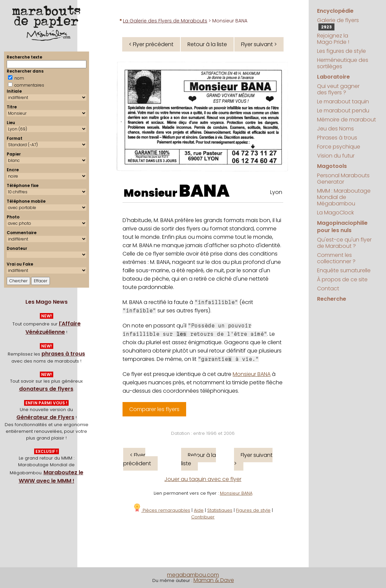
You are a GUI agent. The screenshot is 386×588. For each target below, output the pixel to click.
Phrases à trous (337, 138)
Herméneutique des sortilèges (343, 63)
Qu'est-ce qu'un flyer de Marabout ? (344, 243)
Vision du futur (336, 156)
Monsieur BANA (252, 374)
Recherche (332, 299)
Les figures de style (341, 51)
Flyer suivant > (259, 44)
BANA (204, 191)
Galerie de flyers (338, 23)
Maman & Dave (214, 580)
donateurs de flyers (46, 389)
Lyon (276, 192)
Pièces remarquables (162, 510)
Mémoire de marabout (346, 120)
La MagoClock (335, 213)
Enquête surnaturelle (344, 270)
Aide (199, 510)
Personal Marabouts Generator (343, 179)
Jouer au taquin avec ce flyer (203, 479)
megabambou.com (193, 575)
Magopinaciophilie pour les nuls (342, 227)
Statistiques (220, 510)
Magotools (332, 166)
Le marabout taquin (343, 102)
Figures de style (253, 510)
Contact (328, 288)
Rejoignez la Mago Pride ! (333, 39)
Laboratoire (333, 77)
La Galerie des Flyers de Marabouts (165, 21)
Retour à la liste (207, 44)
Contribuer (203, 517)
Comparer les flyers (154, 409)
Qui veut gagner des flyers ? (338, 89)
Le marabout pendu (343, 111)
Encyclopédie (335, 11)
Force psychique (339, 147)
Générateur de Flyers (45, 417)
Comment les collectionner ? (336, 258)
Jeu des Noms (335, 129)
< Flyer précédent (151, 44)
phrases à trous (63, 354)
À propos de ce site (342, 279)
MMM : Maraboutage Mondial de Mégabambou (344, 197)
